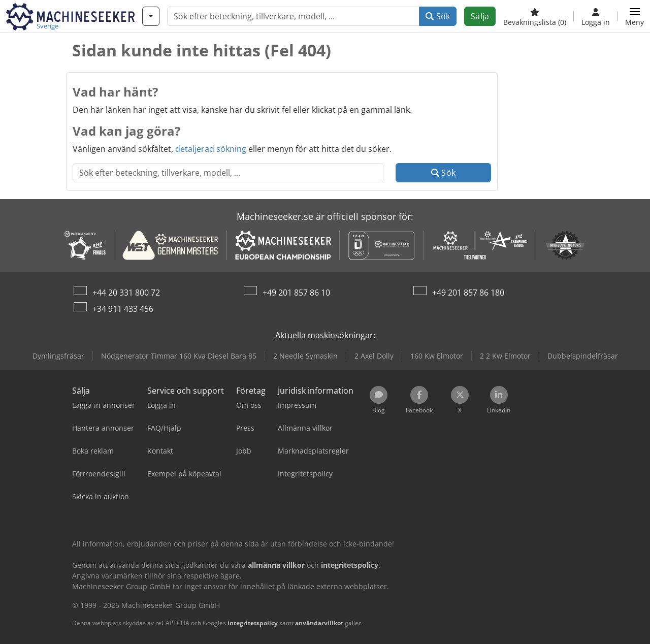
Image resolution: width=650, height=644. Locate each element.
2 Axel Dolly (374, 356)
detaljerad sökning (211, 149)
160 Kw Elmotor (437, 356)
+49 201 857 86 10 (296, 293)
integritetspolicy (253, 623)
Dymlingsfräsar (58, 356)
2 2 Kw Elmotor (505, 356)
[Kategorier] (151, 16)
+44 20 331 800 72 (126, 293)
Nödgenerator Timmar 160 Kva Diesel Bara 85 (179, 356)
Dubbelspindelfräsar (583, 356)
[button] (635, 16)
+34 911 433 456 (123, 309)
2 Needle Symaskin (305, 356)
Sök (438, 16)
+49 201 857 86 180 (468, 293)
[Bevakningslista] (535, 16)
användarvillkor (319, 623)
